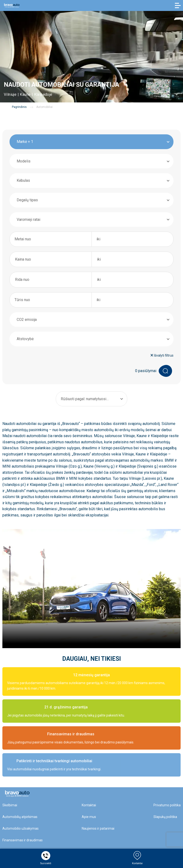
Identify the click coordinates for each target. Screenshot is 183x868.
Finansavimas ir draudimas (23, 840)
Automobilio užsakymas (20, 828)
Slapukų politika (165, 817)
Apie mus (89, 817)
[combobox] (91, 142)
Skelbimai (10, 805)
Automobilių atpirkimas (20, 817)
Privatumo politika (167, 805)
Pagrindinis (19, 107)
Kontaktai (89, 805)
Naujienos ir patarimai (98, 828)
